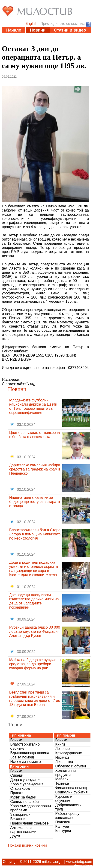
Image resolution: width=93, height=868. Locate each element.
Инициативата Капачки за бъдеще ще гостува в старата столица (35, 502)
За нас (66, 42)
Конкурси (63, 831)
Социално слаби (24, 802)
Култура (62, 826)
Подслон (63, 822)
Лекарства (64, 762)
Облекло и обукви (70, 766)
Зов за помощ (22, 757)
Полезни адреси (57, 36)
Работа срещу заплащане (67, 816)
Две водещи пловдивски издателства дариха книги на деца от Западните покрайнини (34, 601)
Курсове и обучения (64, 799)
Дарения (15, 42)
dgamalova (83, 866)
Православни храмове (29, 823)
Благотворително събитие (25, 746)
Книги (60, 744)
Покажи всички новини (27, 845)
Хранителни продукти (65, 773)
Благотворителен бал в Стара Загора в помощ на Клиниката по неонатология (35, 534)
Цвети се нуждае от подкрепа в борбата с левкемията (34, 435)
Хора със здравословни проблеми (30, 808)
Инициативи (19, 36)
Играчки (62, 757)
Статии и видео (70, 30)
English (31, 24)
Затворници (20, 814)
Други (15, 836)
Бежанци (18, 819)
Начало (14, 30)
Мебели (62, 779)
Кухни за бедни (23, 797)
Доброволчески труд (68, 807)
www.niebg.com (79, 862)
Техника (62, 783)
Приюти (17, 793)
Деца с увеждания (26, 780)
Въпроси (42, 42)
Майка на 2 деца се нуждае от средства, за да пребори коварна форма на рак (35, 664)
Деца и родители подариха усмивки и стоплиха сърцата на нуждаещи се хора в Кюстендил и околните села (34, 569)
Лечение (62, 749)
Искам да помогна (26, 762)
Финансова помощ (71, 788)
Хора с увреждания (27, 784)
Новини (38, 30)
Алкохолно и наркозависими (23, 830)
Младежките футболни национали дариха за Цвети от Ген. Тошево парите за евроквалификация (33, 406)
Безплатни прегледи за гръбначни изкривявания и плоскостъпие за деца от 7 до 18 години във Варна (35, 698)
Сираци (17, 775)
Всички (16, 740)
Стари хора (20, 788)
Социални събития (71, 792)
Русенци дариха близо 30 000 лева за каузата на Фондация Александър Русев (35, 631)
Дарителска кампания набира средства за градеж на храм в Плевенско (35, 469)
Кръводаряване (69, 753)
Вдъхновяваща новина (30, 753)
